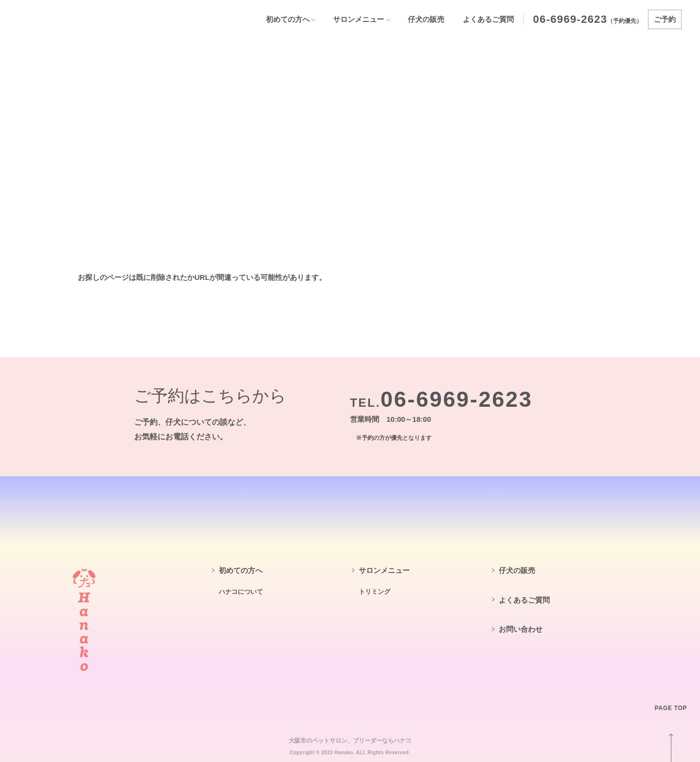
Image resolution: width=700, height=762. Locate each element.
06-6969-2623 (570, 19)
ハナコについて (241, 592)
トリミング (375, 592)
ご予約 (665, 19)
